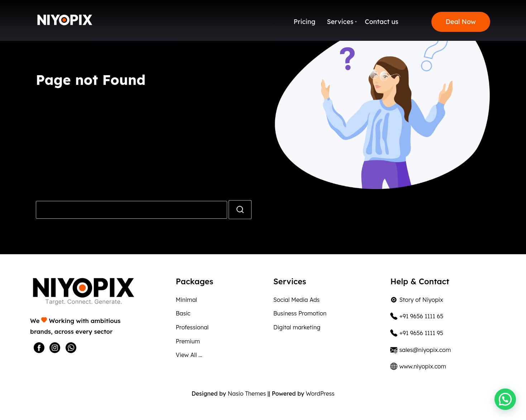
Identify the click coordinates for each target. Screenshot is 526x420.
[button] (505, 399)
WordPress (320, 394)
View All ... (189, 355)
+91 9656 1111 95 (417, 333)
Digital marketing (297, 327)
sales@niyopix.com (420, 350)
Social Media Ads (297, 300)
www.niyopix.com (418, 366)
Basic (183, 313)
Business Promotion (300, 313)
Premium (188, 341)
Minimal (187, 300)
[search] (240, 210)
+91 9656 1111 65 (417, 316)
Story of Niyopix (417, 300)
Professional (192, 327)
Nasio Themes (247, 394)
